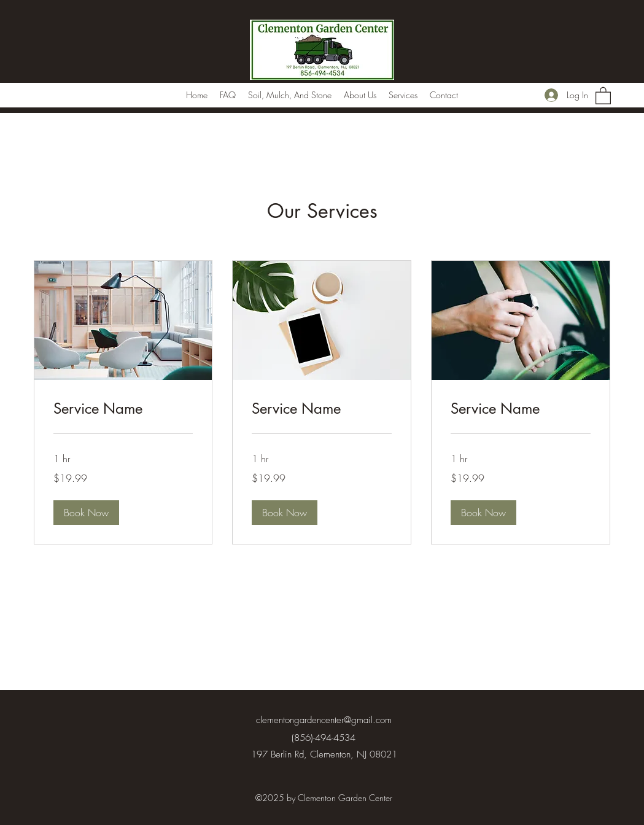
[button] (603, 95)
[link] (123, 409)
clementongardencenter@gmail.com (324, 720)
